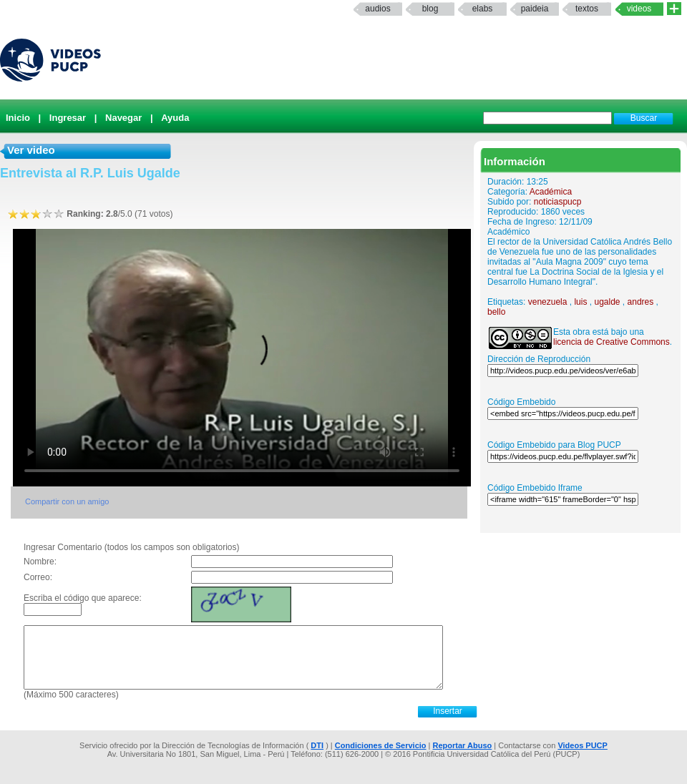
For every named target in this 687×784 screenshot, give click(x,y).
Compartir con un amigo (67, 501)
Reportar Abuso (463, 745)
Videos (639, 9)
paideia (535, 9)
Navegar (123, 118)
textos (587, 9)
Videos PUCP (583, 745)
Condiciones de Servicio (381, 745)
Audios (377, 9)
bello (496, 312)
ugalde (607, 302)
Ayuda (175, 118)
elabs (483, 9)
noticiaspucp (558, 202)
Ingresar (68, 118)
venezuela (548, 302)
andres (641, 302)
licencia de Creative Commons (612, 342)
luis (580, 302)
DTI (317, 745)
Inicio (18, 118)
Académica (551, 192)
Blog (430, 9)
